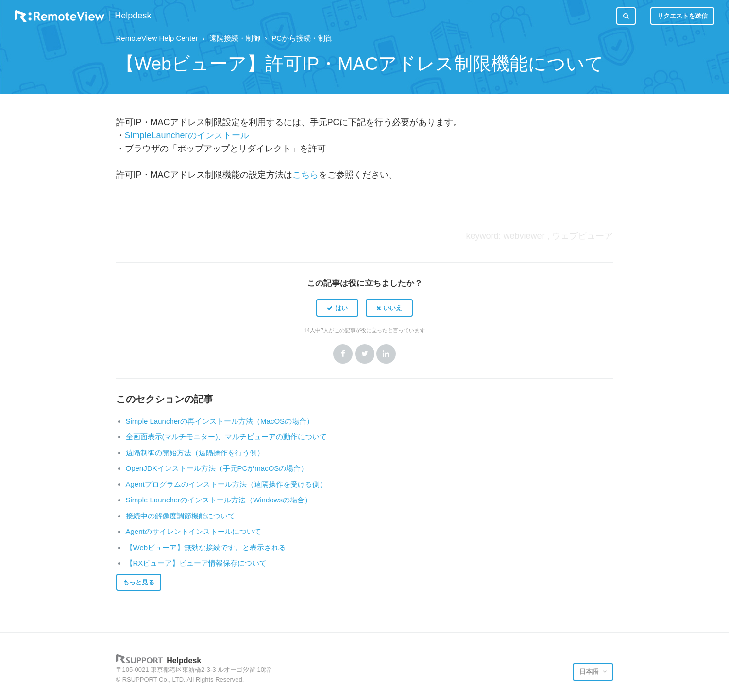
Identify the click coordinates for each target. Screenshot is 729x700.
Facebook (343, 354)
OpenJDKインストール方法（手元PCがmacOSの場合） (217, 468)
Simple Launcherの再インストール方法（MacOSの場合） (220, 421)
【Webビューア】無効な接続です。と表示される (206, 547)
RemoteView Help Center (157, 38)
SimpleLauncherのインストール (187, 135)
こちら (305, 175)
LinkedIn (386, 354)
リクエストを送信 (682, 16)
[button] (337, 308)
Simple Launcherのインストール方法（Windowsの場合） (219, 500)
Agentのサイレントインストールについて (194, 531)
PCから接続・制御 (302, 38)
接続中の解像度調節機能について (180, 516)
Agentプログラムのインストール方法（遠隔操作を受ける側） (226, 484)
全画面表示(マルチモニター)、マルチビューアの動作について (227, 437)
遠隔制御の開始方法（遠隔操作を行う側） (195, 453)
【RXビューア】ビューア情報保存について (196, 563)
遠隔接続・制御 (235, 38)
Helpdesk (133, 16)
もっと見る (139, 582)
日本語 (590, 672)
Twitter (365, 354)
